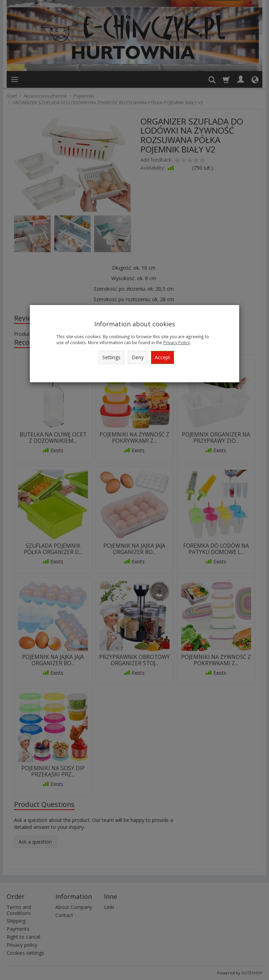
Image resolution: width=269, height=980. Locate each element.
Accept (163, 357)
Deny (138, 357)
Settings (111, 357)
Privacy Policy (177, 342)
